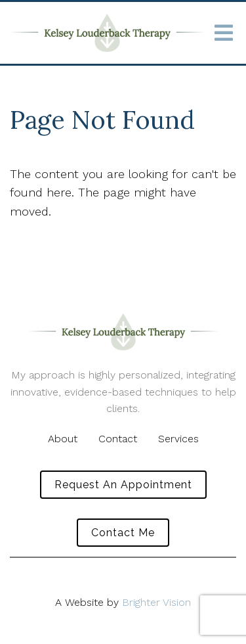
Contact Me (123, 533)
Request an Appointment (123, 485)
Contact (118, 439)
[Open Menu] (224, 33)
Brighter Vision (156, 602)
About (63, 439)
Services (178, 439)
